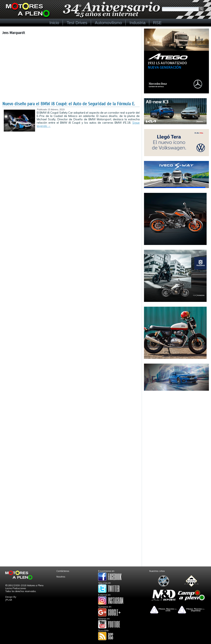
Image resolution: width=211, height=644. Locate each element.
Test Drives (77, 23)
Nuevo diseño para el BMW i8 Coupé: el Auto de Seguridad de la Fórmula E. (69, 104)
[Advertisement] (71, 70)
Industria (137, 23)
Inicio (54, 23)
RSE (157, 23)
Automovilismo (108, 23)
